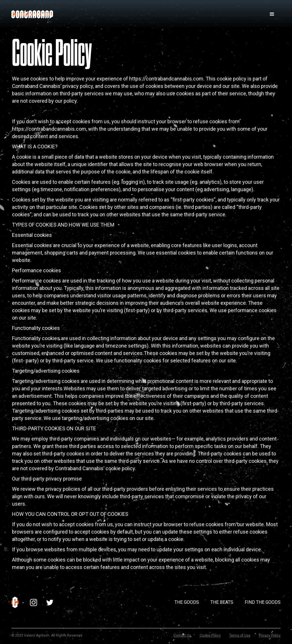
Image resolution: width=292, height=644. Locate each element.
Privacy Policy (270, 635)
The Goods (187, 602)
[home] (32, 14)
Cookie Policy (210, 635)
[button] (272, 14)
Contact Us (182, 635)
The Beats (222, 602)
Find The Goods (263, 602)
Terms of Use (240, 635)
